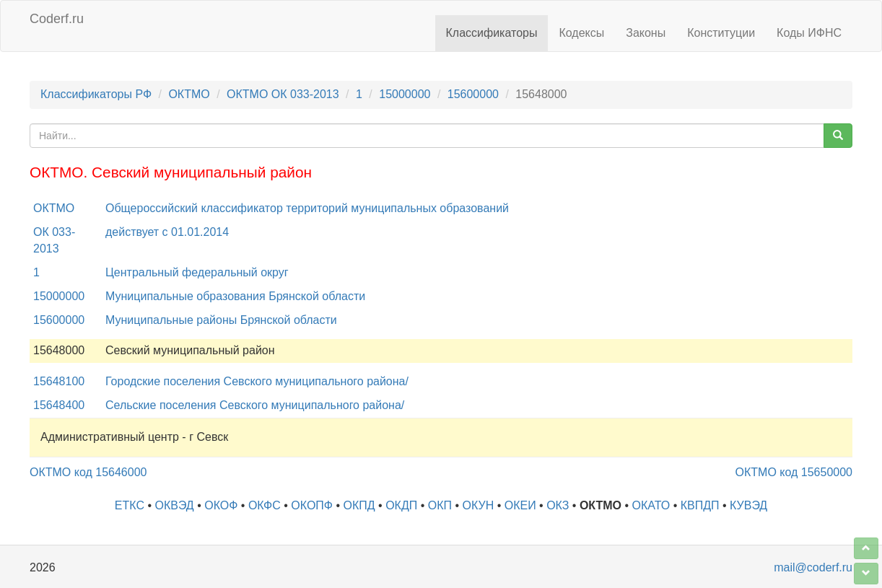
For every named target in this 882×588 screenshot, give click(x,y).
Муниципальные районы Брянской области (221, 320)
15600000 (473, 94)
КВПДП (700, 505)
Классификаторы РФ (96, 94)
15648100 (59, 381)
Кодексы (581, 33)
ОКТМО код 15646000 (88, 472)
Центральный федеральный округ (197, 272)
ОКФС (265, 505)
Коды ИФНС (809, 33)
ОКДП (401, 505)
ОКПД (359, 505)
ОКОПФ (312, 505)
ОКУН (479, 505)
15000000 (405, 94)
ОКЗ (558, 505)
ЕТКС (130, 505)
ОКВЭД (174, 505)
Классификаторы (492, 33)
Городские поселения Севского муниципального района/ (257, 381)
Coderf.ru (57, 19)
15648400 (59, 405)
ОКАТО (651, 505)
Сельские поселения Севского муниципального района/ (255, 405)
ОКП (440, 505)
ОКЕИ (520, 505)
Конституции (721, 33)
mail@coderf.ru (813, 567)
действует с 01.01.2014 (167, 232)
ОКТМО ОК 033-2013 (283, 94)
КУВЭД (748, 505)
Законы (646, 33)
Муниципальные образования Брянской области (235, 296)
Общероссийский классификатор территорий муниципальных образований (307, 208)
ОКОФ (221, 505)
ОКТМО (189, 94)
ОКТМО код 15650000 (794, 472)
